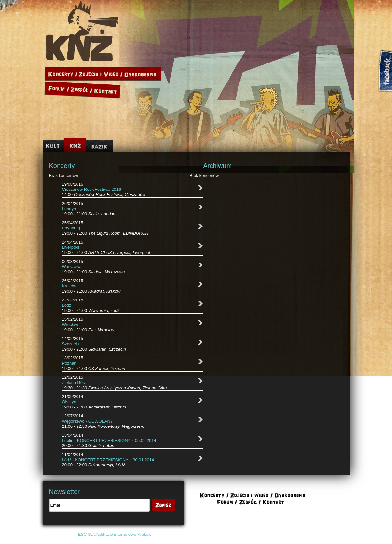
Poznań (69, 363)
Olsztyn (69, 402)
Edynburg (71, 228)
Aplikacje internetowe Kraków (124, 534)
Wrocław (70, 325)
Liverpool (71, 247)
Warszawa (72, 267)
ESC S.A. (87, 534)
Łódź (67, 305)
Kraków (69, 286)
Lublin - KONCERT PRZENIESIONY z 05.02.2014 (109, 440)
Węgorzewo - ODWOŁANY (88, 421)
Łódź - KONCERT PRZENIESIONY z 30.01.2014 (108, 460)
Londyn (69, 209)
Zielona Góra (74, 382)
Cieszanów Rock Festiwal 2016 (92, 189)
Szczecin (71, 344)
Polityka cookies (287, 534)
